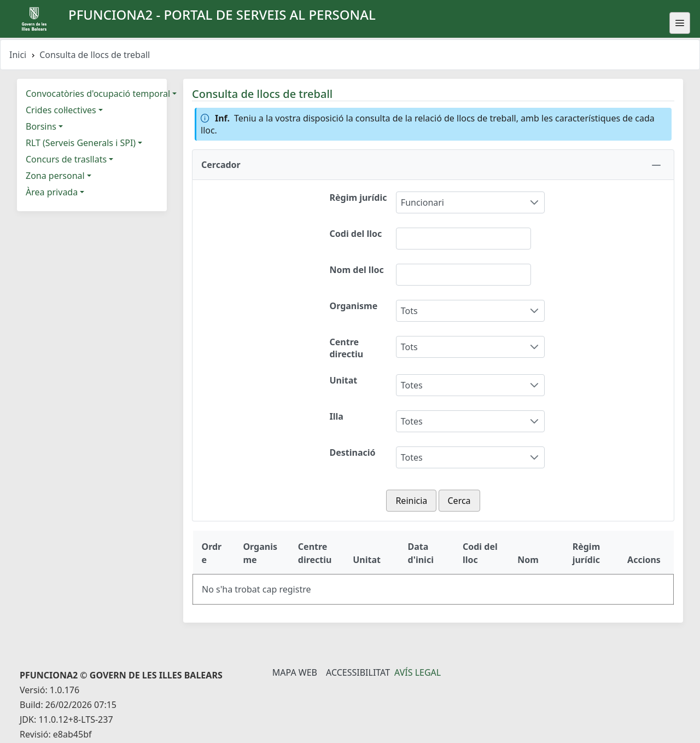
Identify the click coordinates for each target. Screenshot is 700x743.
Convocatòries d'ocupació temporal (98, 94)
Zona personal (55, 176)
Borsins (41, 126)
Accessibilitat (358, 672)
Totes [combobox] (412, 385)
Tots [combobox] (409, 311)
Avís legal (418, 672)
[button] (433, 165)
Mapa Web (295, 672)
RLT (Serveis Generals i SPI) (81, 143)
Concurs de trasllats (66, 159)
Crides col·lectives (61, 110)
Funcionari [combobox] (422, 202)
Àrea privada (52, 192)
